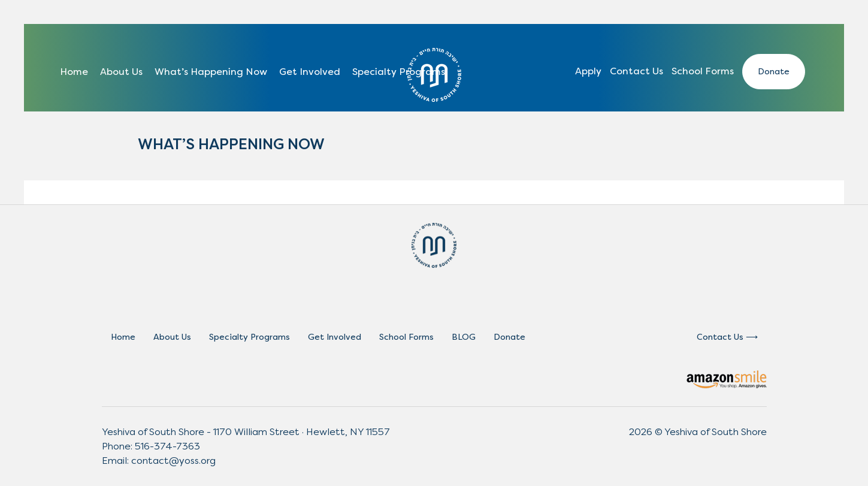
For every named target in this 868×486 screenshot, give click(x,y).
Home (74, 72)
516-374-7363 (167, 446)
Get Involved (310, 72)
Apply (588, 71)
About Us (121, 72)
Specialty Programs (399, 72)
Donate (774, 72)
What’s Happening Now (211, 72)
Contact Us (636, 71)
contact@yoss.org (173, 461)
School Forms (703, 71)
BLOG (464, 337)
